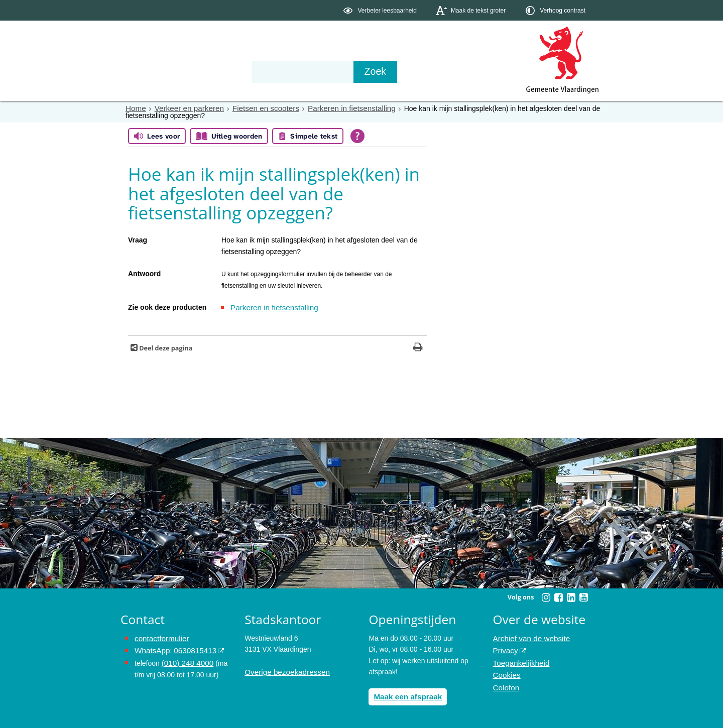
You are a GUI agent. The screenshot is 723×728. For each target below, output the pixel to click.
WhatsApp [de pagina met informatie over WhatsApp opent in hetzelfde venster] (151, 648)
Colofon (505, 681)
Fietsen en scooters (256, 108)
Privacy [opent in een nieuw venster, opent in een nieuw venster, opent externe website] (505, 648)
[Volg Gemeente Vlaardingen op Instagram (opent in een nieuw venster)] (546, 596)
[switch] (381, 10)
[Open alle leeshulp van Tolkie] (357, 136)
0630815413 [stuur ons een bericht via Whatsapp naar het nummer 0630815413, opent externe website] (190, 648)
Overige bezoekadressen (284, 670)
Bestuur (214, 71)
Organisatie (274, 71)
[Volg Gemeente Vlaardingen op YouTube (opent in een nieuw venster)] (583, 596)
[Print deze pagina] (418, 347)
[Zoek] (469, 72)
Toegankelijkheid (519, 659)
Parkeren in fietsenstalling (335, 108)
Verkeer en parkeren (185, 108)
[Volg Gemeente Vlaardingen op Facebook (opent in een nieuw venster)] (558, 596)
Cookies (506, 670)
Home (135, 108)
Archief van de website (528, 637)
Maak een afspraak (405, 694)
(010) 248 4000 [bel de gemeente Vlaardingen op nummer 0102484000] (186, 659)
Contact (334, 71)
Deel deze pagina (165, 347)
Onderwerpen (150, 71)
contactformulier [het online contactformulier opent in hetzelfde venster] (160, 637)
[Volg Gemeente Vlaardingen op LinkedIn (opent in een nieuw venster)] (571, 596)
